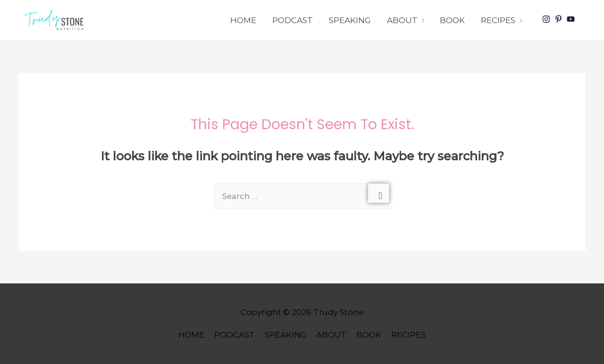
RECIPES (498, 20)
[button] (56, 20)
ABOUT (402, 20)
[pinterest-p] (560, 19)
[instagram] (547, 19)
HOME (243, 20)
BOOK (452, 20)
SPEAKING (350, 20)
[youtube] (572, 19)
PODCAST (293, 20)
